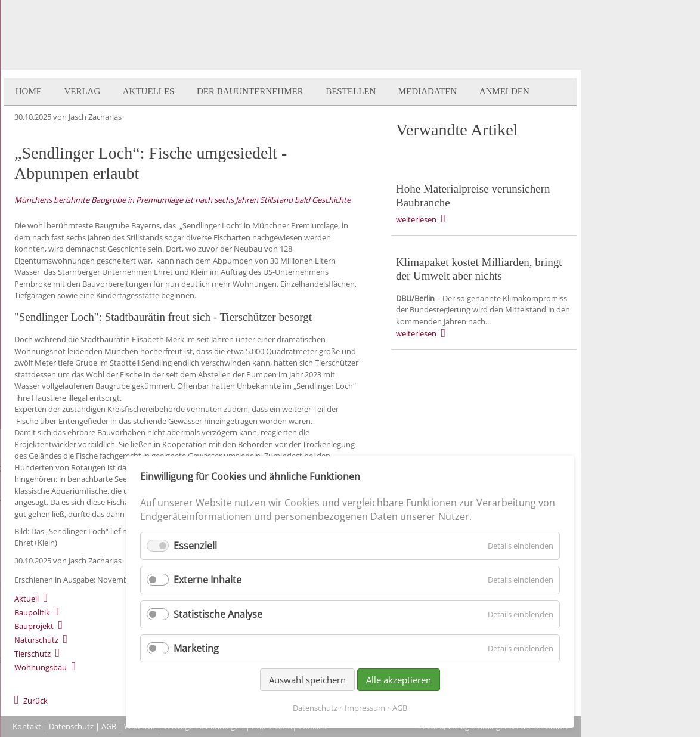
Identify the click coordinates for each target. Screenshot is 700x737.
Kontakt (27, 726)
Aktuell (27, 599)
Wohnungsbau (41, 667)
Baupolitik (32, 612)
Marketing (196, 648)
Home (29, 91)
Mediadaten (428, 91)
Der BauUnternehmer (250, 91)
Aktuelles (149, 91)
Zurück (35, 701)
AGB (109, 726)
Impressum (365, 708)
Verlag (82, 91)
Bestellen (351, 91)
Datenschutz (71, 726)
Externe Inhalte (207, 580)
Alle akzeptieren (399, 680)
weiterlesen (416, 219)
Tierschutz (32, 654)
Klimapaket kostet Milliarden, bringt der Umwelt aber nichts (479, 269)
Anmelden (504, 91)
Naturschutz (36, 640)
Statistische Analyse (218, 614)
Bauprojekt (34, 626)
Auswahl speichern (307, 680)
